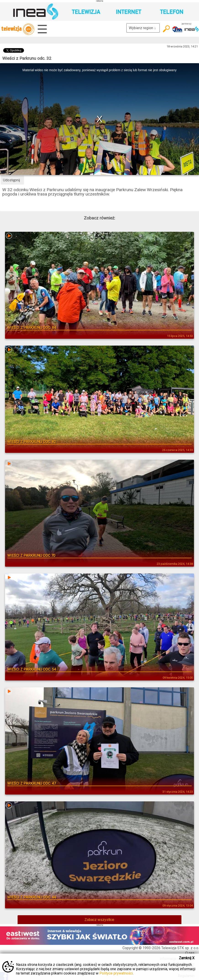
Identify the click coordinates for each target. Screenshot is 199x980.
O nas (190, 953)
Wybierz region (143, 28)
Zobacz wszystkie (99, 920)
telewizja (18, 29)
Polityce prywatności (116, 973)
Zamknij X (187, 958)
